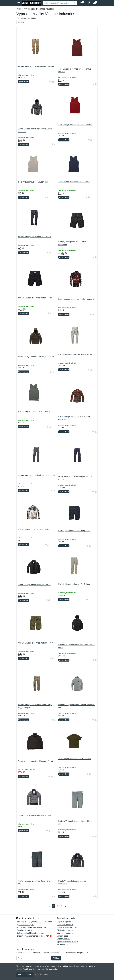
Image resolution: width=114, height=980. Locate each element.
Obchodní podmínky (65, 925)
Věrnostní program (65, 933)
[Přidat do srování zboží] (53, 82)
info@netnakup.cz (26, 925)
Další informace (42, 975)
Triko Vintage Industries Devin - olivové (75, 759)
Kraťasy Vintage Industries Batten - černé (35, 298)
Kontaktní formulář (24, 930)
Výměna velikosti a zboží (67, 942)
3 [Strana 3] (61, 906)
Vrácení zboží (63, 936)
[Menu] (19, 3)
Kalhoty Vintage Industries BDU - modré (34, 237)
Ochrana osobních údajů (67, 927)
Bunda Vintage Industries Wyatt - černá (34, 585)
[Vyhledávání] (58, 3)
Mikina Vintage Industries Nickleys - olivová (36, 357)
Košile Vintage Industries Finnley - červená (76, 299)
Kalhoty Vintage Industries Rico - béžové (75, 354)
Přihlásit (56, 958)
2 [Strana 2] (58, 906)
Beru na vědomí (25, 975)
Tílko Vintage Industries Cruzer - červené (76, 125)
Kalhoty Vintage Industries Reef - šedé (74, 584)
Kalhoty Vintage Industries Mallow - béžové (36, 66)
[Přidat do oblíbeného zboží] (50, 82)
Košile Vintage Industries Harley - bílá (34, 529)
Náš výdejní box (37, 933)
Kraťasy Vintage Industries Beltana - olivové (36, 643)
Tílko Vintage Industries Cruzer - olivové (34, 412)
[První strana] (49, 906)
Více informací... (64, 944)
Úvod (19, 9)
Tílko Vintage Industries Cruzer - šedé (34, 182)
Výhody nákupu (63, 939)
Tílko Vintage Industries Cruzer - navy (74, 182)
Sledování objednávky (66, 930)
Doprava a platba (64, 922)
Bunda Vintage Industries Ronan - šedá (34, 815)
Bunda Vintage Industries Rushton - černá (35, 761)
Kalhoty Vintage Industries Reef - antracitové (36, 475)
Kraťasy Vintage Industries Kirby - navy (75, 531)
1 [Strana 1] (54, 906)
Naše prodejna (23, 933)
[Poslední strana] (65, 906)
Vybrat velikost (23, 82)
